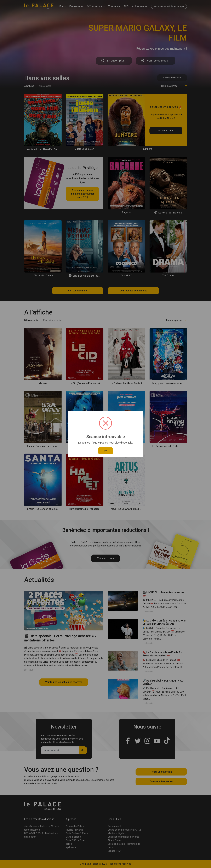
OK (106, 451)
